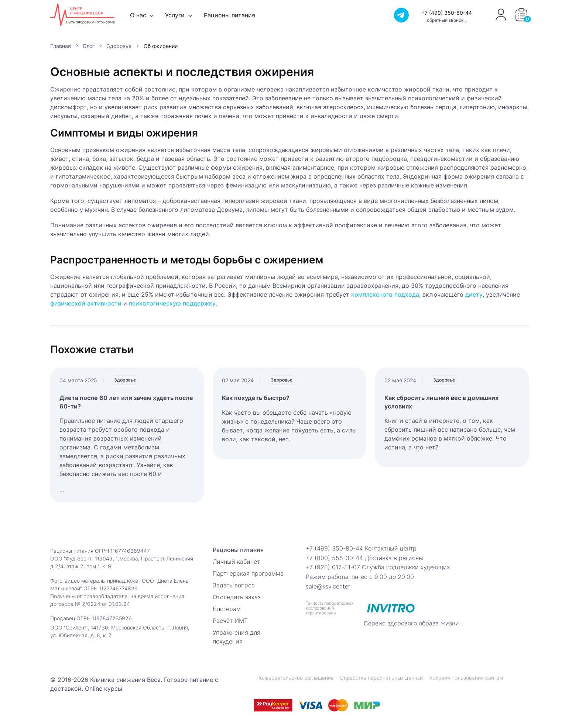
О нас (138, 15)
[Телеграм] (401, 15)
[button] (521, 15)
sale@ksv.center (328, 586)
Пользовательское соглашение (295, 678)
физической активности (86, 303)
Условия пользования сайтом (466, 678)
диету (474, 294)
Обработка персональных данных (382, 678)
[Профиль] (501, 20)
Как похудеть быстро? (256, 398)
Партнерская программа (248, 573)
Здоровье (125, 380)
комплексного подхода (385, 294)
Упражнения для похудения (237, 637)
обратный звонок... (447, 20)
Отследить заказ (237, 597)
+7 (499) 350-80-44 (447, 13)
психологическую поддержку (172, 303)
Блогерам (227, 609)
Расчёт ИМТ (230, 621)
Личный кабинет (236, 562)
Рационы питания (229, 15)
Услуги (175, 15)
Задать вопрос (234, 585)
